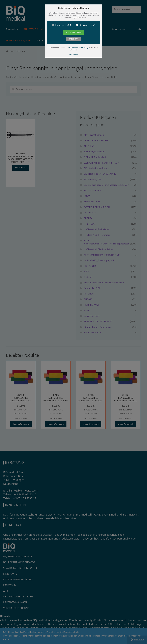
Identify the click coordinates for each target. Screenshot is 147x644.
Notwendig (60, 25)
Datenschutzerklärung (79, 48)
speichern (74, 39)
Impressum (74, 54)
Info (68, 25)
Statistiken (84, 25)
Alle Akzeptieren (74, 32)
